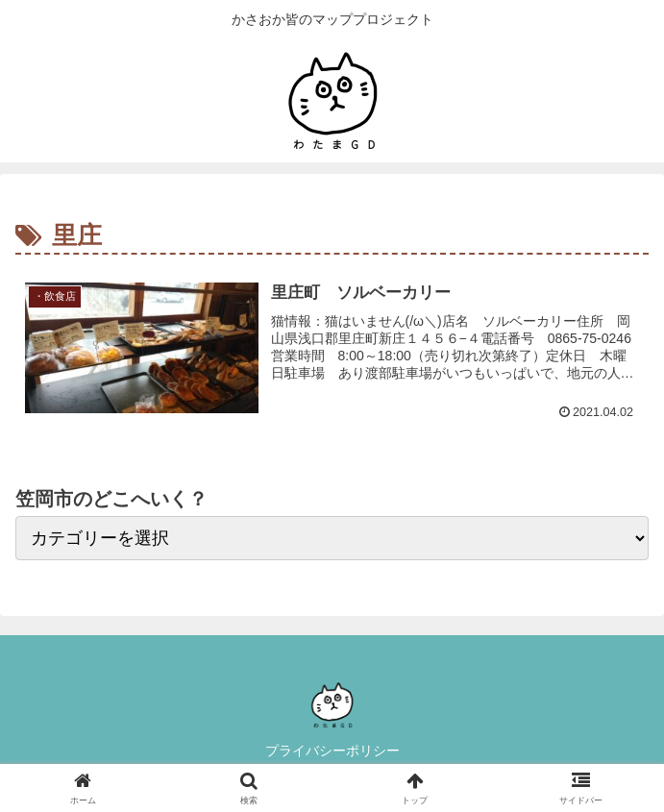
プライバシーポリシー (332, 750)
